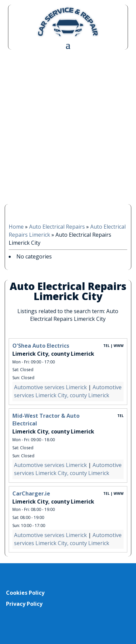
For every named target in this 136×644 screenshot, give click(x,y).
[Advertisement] (68, 126)
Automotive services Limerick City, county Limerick (68, 391)
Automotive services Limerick (50, 387)
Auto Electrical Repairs (57, 227)
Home (16, 227)
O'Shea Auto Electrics (41, 346)
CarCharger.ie (31, 493)
